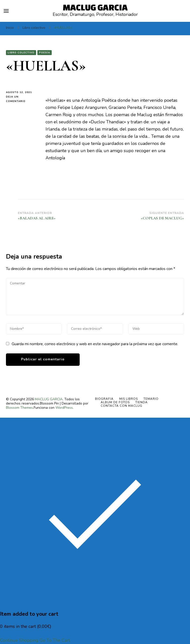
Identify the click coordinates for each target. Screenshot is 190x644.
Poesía (45, 53)
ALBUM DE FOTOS (115, 402)
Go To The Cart (55, 640)
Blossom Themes (19, 408)
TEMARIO (151, 399)
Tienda (142, 402)
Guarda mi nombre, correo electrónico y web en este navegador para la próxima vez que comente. (95, 344)
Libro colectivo (21, 53)
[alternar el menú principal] (6, 11)
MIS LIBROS (129, 399)
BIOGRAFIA (104, 399)
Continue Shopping (19, 640)
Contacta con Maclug (121, 406)
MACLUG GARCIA (95, 7)
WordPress (64, 408)
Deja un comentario (22, 99)
